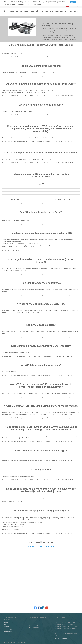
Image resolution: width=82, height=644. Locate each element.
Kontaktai (32, 621)
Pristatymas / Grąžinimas (10, 630)
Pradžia (6, 623)
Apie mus (32, 623)
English (57, 639)
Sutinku (73, 2)
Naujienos (6, 626)
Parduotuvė (7, 624)
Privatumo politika (8, 632)
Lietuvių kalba (64, 639)
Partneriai (6, 628)
